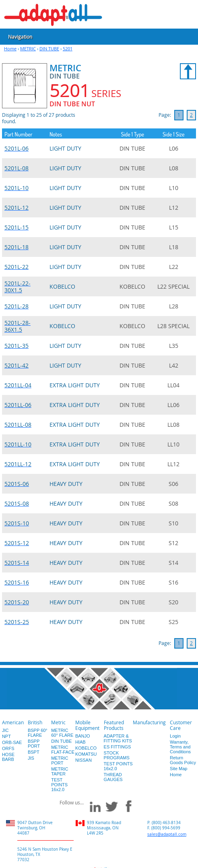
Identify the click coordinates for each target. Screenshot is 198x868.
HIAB (80, 742)
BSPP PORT (34, 744)
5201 (68, 49)
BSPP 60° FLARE (38, 733)
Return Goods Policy (183, 760)
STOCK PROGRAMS (117, 755)
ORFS (8, 748)
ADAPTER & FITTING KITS (118, 738)
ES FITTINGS (118, 747)
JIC (5, 730)
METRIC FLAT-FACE (63, 750)
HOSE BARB (8, 757)
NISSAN (84, 760)
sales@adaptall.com (167, 834)
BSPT (34, 752)
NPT (6, 736)
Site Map (178, 769)
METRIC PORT (60, 761)
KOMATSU (86, 754)
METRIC (28, 49)
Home (10, 49)
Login (175, 736)
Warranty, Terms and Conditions (180, 747)
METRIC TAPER (60, 771)
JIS (31, 758)
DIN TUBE (49, 49)
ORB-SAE (12, 742)
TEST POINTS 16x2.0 (59, 785)
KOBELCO (86, 748)
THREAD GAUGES (113, 777)
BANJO (83, 736)
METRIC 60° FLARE (62, 733)
